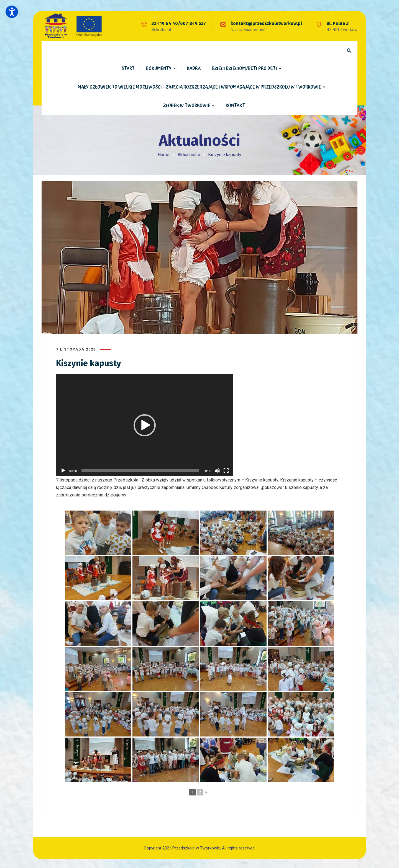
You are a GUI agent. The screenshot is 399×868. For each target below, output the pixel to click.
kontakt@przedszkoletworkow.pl (266, 23)
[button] (145, 424)
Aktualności (189, 155)
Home (163, 155)
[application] (145, 424)
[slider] (140, 470)
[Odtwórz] (63, 470)
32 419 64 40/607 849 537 (179, 23)
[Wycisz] (217, 470)
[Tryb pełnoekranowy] (226, 470)
